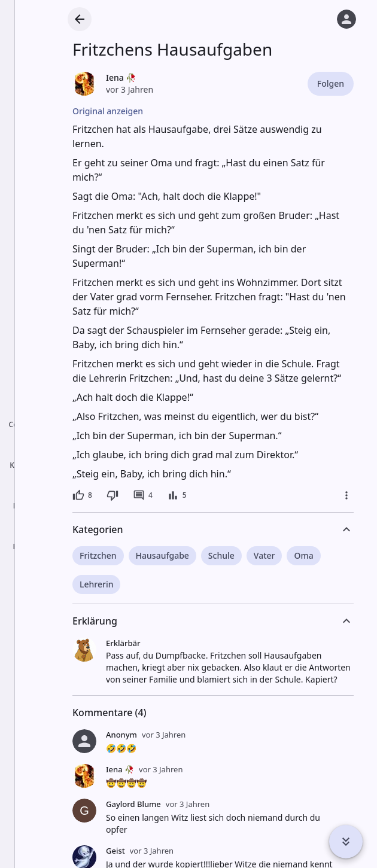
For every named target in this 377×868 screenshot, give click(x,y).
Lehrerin (96, 584)
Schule (221, 555)
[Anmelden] (346, 19)
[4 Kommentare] (143, 495)
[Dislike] (113, 495)
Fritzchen (98, 555)
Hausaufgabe (162, 555)
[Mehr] (346, 495)
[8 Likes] (82, 495)
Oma (303, 555)
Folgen (331, 83)
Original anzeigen (108, 111)
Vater (264, 555)
